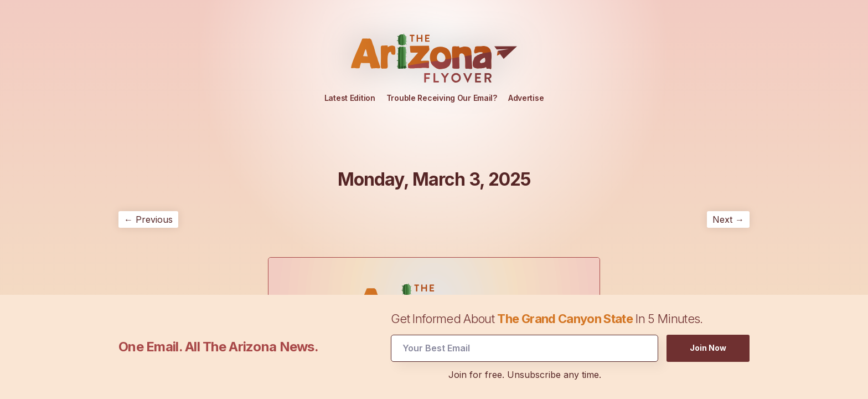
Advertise (526, 98)
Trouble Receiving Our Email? (442, 98)
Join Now (708, 347)
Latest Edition (350, 98)
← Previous (148, 219)
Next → (728, 219)
